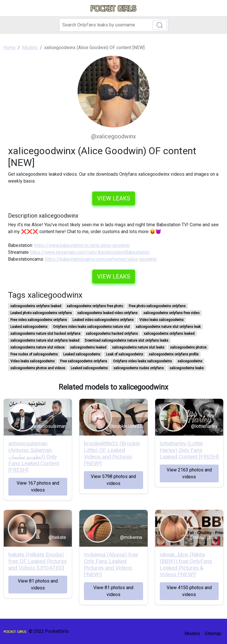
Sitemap (213, 634)
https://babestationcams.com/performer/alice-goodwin (101, 259)
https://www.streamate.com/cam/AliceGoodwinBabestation (90, 252)
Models (192, 634)
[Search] (114, 25)
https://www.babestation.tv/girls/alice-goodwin (82, 245)
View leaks (114, 198)
